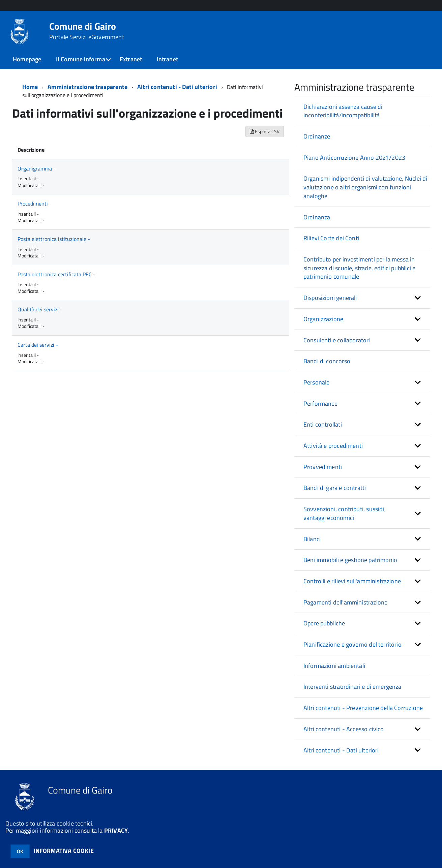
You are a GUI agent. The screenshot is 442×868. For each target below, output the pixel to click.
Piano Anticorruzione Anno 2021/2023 (354, 158)
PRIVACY (116, 830)
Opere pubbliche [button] (324, 623)
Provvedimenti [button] (323, 467)
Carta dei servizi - (38, 345)
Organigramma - (37, 168)
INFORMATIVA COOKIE (64, 851)
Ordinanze (317, 136)
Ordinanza (317, 217)
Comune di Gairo (87, 31)
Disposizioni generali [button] (330, 298)
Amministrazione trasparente (87, 87)
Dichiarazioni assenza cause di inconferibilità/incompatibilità (343, 111)
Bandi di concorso (327, 361)
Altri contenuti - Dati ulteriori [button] (341, 750)
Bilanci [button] (312, 539)
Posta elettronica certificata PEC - (56, 274)
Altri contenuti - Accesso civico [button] (344, 729)
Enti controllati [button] (323, 424)
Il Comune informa (81, 59)
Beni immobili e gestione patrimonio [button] (350, 560)
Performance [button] (320, 404)
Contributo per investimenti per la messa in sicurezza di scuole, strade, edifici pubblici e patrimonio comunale (359, 268)
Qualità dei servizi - (40, 309)
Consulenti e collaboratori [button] (337, 340)
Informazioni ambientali (334, 666)
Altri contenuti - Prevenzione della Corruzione (363, 708)
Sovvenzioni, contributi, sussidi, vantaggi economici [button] (345, 513)
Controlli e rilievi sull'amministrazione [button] (352, 581)
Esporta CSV (265, 131)
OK (20, 851)
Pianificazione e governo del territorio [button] (352, 644)
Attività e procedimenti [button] (333, 446)
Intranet (167, 59)
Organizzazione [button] (323, 319)
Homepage (27, 59)
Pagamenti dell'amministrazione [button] (345, 602)
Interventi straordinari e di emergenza (352, 687)
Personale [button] (317, 382)
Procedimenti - (35, 204)
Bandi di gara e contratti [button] (335, 488)
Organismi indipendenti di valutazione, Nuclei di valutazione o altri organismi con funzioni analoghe (365, 187)
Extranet (131, 59)
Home (30, 87)
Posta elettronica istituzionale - (54, 239)
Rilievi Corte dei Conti (331, 238)
